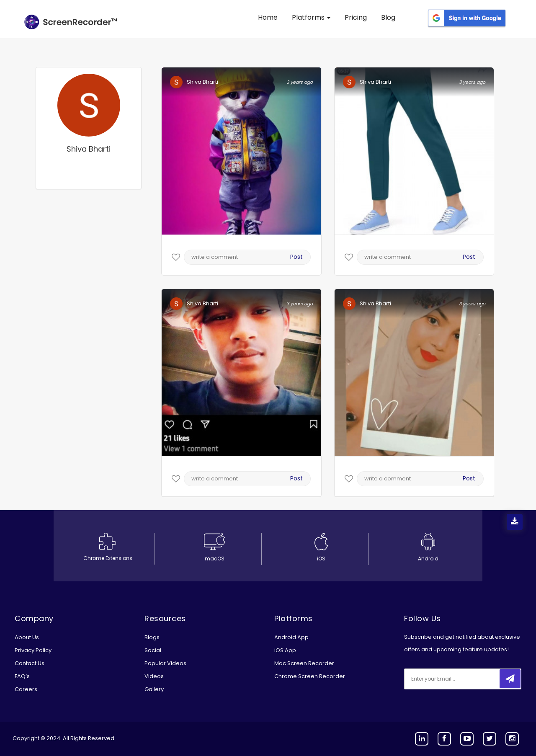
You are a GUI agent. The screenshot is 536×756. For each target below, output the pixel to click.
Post (296, 257)
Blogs (152, 637)
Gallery (154, 689)
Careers (26, 689)
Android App (291, 637)
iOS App (285, 650)
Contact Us (30, 663)
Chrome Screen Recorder (310, 676)
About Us (27, 637)
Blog (388, 17)
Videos (154, 676)
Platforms (311, 17)
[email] (460, 679)
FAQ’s (22, 676)
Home (268, 17)
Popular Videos (165, 663)
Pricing (356, 17)
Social (153, 650)
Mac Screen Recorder (304, 663)
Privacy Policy (33, 650)
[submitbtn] (510, 679)
